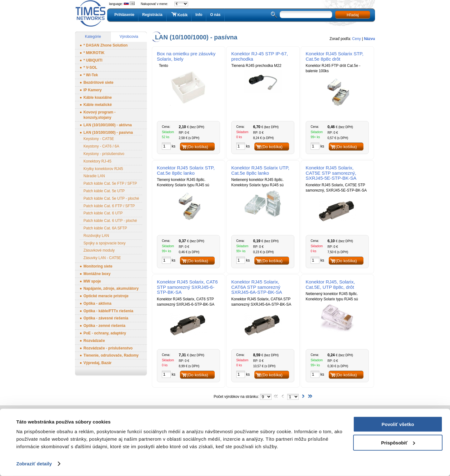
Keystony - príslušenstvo (104, 154)
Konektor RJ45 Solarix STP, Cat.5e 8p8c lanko (186, 170)
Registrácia (152, 15)
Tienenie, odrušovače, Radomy (111, 355)
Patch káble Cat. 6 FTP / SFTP (109, 206)
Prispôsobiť (398, 442)
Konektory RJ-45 (97, 161)
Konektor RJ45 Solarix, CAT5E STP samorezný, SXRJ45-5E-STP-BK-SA (331, 173)
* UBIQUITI (93, 60)
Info (199, 15)
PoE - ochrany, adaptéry (105, 333)
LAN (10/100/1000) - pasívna (108, 133)
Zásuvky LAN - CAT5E (102, 258)
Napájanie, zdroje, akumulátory (111, 288)
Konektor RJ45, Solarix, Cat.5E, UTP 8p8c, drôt (330, 284)
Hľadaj (353, 15)
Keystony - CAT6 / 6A (101, 146)
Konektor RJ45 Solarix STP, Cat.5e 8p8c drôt (335, 56)
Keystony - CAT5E (99, 139)
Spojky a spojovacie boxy (105, 243)
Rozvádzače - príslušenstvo (108, 348)
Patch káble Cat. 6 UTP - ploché (110, 221)
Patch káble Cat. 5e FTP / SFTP (110, 183)
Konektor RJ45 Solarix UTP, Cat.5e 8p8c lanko (260, 170)
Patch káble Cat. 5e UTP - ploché (111, 198)
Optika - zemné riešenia (104, 326)
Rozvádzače (94, 341)
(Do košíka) (197, 147)
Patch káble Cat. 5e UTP (104, 191)
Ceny (357, 39)
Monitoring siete (98, 266)
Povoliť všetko (398, 424)
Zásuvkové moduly (99, 250)
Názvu (370, 39)
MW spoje (92, 281)
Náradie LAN (94, 176)
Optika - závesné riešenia (106, 318)
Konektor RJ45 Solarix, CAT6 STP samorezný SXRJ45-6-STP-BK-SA (187, 287)
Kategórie (93, 37)
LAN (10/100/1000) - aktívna (108, 125)
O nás (215, 15)
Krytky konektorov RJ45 (103, 169)
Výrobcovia (129, 37)
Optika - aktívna (97, 303)
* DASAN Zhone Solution (105, 45)
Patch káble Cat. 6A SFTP (105, 228)
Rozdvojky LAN (96, 236)
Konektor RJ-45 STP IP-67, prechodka (260, 56)
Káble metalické (98, 105)
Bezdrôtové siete (98, 83)
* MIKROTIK (94, 53)
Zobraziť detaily (34, 464)
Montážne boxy (97, 274)
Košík (179, 15)
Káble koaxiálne (98, 98)
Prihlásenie (124, 15)
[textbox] (306, 15)
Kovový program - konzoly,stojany (100, 115)
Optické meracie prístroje (106, 296)
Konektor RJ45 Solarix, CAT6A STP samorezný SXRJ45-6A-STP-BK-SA (257, 287)
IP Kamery (92, 90)
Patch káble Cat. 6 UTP (103, 213)
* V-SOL (90, 68)
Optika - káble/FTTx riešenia (108, 311)
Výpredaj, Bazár (97, 363)
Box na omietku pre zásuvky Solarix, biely (186, 56)
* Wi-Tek (91, 75)
